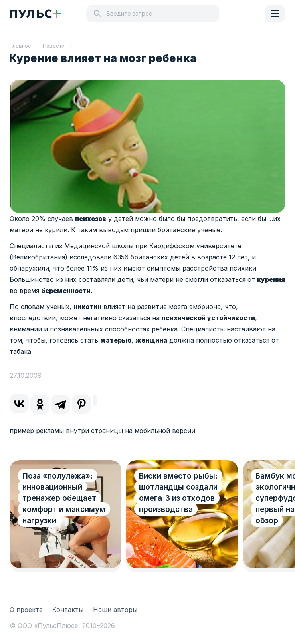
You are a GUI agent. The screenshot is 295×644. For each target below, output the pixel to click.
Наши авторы (115, 610)
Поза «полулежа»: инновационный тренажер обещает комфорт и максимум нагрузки (64, 498)
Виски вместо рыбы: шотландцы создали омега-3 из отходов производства (178, 493)
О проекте (26, 610)
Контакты (68, 610)
